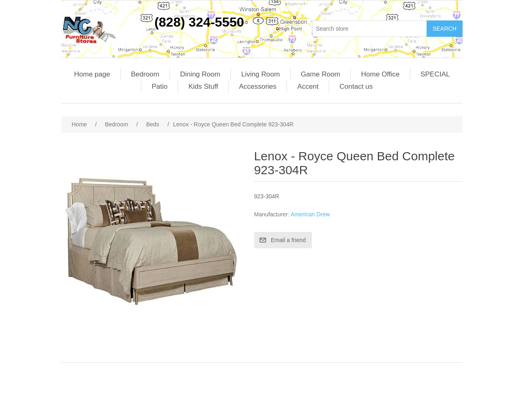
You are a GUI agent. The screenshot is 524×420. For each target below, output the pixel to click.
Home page (92, 74)
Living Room (261, 74)
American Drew (310, 214)
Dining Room (200, 74)
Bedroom (145, 74)
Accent (308, 86)
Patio (159, 86)
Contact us (356, 86)
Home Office (380, 74)
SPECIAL (435, 74)
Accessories (258, 86)
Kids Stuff (203, 86)
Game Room (321, 74)
